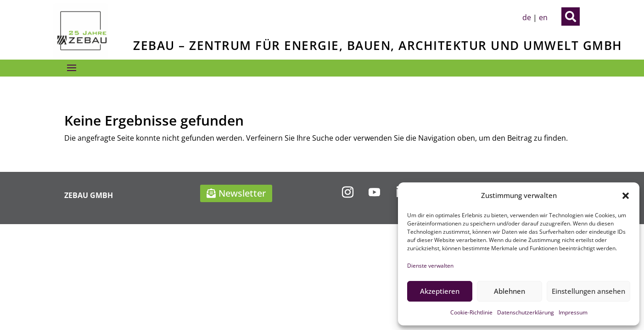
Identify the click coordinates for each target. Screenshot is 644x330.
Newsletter (242, 193)
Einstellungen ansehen (588, 291)
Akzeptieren (440, 291)
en (543, 17)
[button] (626, 196)
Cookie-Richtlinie (471, 312)
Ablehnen (510, 291)
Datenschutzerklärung (526, 312)
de (527, 17)
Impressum (573, 312)
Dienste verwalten (430, 266)
